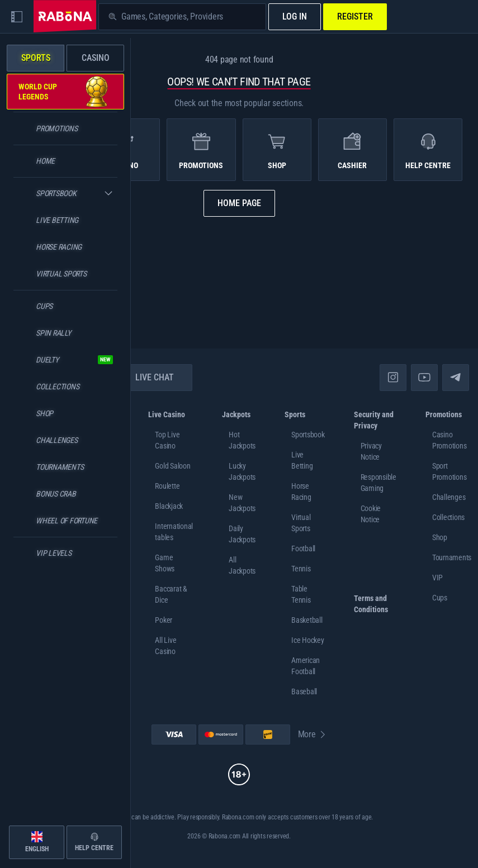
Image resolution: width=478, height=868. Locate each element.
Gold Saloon (172, 466)
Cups (440, 598)
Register (355, 16)
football (303, 549)
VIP (437, 578)
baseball (304, 691)
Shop (440, 537)
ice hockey (308, 640)
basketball (307, 620)
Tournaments (452, 557)
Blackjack (169, 506)
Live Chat (148, 377)
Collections (448, 517)
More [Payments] (313, 734)
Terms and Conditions (371, 604)
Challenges (449, 497)
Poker (164, 620)
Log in (295, 16)
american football (306, 666)
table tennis (301, 594)
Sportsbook (308, 435)
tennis (301, 569)
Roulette (167, 486)
